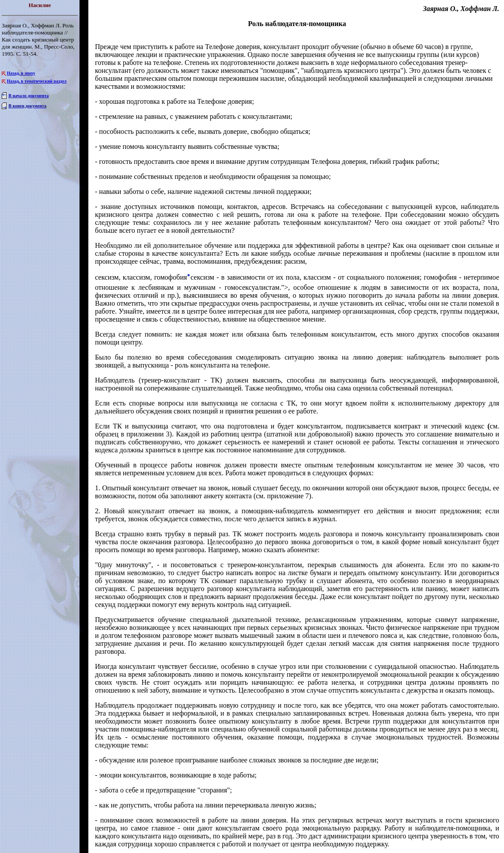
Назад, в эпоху (21, 73)
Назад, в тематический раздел (37, 81)
